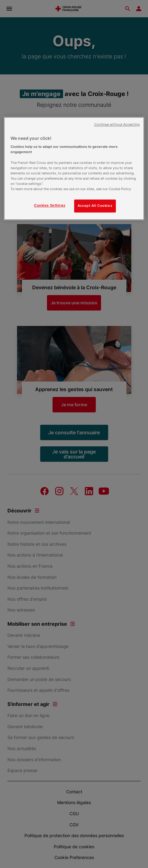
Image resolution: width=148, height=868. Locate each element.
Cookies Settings (50, 205)
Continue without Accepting (117, 125)
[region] (74, 168)
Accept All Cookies (95, 206)
